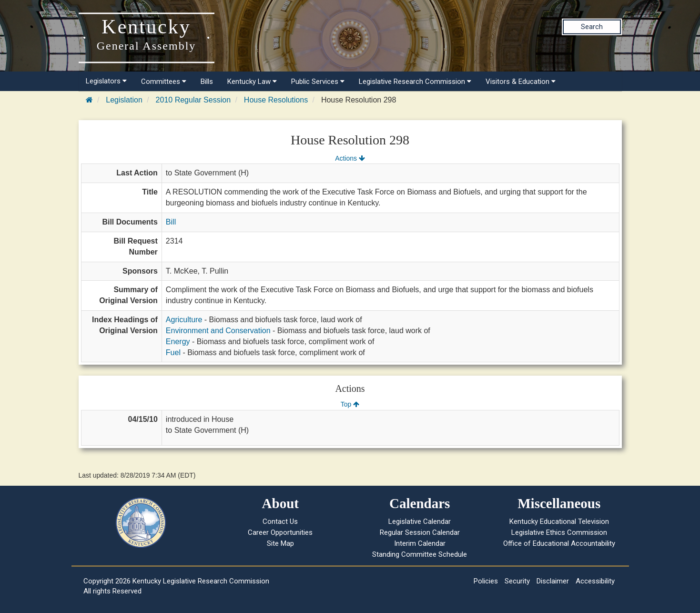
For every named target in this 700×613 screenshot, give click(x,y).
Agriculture (184, 320)
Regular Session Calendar (420, 532)
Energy (178, 342)
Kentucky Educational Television (559, 521)
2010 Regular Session (193, 100)
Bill (171, 222)
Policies (486, 581)
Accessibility (595, 581)
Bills (207, 82)
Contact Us (280, 521)
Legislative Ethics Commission (559, 532)
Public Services (318, 82)
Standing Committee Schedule (420, 554)
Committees (164, 82)
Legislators (106, 81)
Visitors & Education (521, 82)
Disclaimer (553, 581)
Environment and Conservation (218, 331)
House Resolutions (276, 100)
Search (592, 27)
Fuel (173, 352)
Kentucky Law (252, 82)
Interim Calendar (420, 543)
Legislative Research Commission (415, 82)
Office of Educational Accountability (559, 543)
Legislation (124, 100)
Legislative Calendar (420, 521)
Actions (350, 158)
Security (517, 581)
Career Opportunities (280, 532)
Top (350, 404)
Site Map (280, 543)
